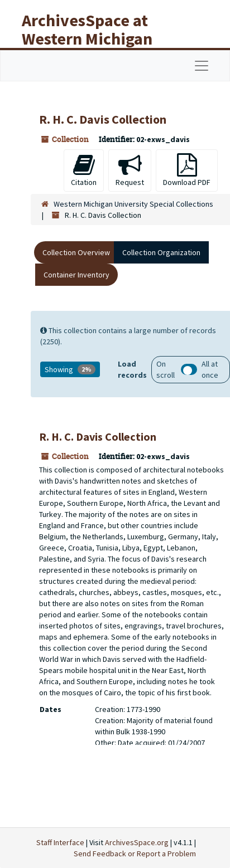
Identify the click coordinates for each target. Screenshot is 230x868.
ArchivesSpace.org (137, 842)
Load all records (189, 369)
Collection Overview (76, 252)
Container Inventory (76, 275)
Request (130, 170)
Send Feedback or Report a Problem (135, 854)
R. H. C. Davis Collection (98, 437)
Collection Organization (161, 252)
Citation (84, 170)
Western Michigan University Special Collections (133, 204)
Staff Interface (60, 842)
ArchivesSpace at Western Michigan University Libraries (95, 38)
